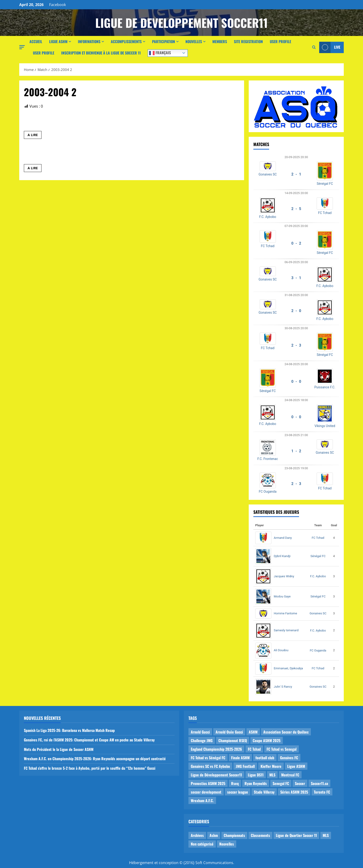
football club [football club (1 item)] (265, 758)
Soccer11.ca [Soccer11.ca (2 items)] (319, 783)
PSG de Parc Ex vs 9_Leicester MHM (64, 155)
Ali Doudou (281, 650)
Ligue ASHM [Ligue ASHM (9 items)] (296, 766)
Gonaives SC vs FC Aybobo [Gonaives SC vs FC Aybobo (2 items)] (210, 766)
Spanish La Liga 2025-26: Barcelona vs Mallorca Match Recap (69, 730)
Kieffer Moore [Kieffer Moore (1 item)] (271, 766)
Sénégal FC (325, 184)
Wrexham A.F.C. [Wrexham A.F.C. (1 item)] (202, 801)
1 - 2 (296, 451)
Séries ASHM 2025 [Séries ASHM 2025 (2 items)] (294, 792)
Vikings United (325, 426)
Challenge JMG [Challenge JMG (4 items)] (202, 740)
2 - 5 (296, 209)
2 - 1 (296, 174)
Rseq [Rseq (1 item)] (235, 783)
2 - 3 (296, 345)
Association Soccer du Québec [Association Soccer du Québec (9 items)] (286, 732)
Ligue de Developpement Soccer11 (181, 22)
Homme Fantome (285, 613)
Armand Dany (283, 538)
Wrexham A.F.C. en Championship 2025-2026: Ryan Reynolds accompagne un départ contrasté (95, 759)
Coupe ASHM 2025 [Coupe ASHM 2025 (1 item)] (267, 740)
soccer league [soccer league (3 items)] (238, 792)
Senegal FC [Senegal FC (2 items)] (281, 783)
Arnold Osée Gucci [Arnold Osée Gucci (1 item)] (229, 732)
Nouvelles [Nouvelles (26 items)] (227, 844)
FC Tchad (325, 213)
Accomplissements (126, 41)
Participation (164, 41)
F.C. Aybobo (268, 217)
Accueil (36, 41)
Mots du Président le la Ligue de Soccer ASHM (59, 749)
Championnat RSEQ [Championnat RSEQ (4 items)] (233, 740)
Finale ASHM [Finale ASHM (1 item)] (240, 758)
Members (220, 41)
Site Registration (248, 41)
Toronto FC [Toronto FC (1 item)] (322, 792)
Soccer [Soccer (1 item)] (300, 783)
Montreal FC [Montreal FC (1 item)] (290, 775)
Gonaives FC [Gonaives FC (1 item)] (289, 758)
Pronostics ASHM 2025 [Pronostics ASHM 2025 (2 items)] (208, 783)
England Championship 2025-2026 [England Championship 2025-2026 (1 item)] (216, 749)
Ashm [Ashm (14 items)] (214, 835)
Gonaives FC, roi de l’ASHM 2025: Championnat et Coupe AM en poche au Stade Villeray (89, 740)
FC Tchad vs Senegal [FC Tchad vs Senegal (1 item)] (282, 749)
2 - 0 (296, 311)
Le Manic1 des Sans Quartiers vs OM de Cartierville (80, 122)
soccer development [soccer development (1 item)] (206, 792)
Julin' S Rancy (283, 687)
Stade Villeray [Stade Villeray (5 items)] (264, 792)
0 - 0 (296, 381)
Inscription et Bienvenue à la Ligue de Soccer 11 (101, 53)
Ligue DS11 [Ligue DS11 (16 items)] (256, 775)
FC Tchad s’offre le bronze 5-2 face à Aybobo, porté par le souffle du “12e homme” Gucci (90, 768)
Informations (89, 41)
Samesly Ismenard (286, 630)
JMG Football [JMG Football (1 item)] (245, 766)
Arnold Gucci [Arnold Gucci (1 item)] (200, 732)
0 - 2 (296, 243)
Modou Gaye (282, 596)
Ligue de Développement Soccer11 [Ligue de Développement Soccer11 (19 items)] (216, 775)
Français (160, 53)
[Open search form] (314, 47)
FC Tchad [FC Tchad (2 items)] (254, 749)
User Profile (280, 41)
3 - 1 (296, 278)
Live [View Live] (330, 47)
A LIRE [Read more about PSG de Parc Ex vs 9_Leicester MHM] (35, 169)
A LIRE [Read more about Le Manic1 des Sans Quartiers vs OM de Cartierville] (35, 136)
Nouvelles (194, 41)
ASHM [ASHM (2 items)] (253, 732)
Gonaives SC (268, 174)
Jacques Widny (284, 576)
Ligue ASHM (58, 41)
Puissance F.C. (325, 387)
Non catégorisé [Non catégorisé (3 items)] (202, 844)
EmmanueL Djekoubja (288, 668)
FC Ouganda (267, 491)
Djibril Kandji (282, 556)
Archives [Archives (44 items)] (197, 835)
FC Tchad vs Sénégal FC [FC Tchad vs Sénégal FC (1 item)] (208, 758)
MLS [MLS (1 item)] (272, 775)
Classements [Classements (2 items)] (260, 835)
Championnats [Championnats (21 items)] (234, 835)
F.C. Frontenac (268, 459)
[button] (22, 47)
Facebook (57, 5)
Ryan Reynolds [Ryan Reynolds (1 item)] (256, 783)
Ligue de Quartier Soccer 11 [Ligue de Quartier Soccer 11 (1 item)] (296, 835)
